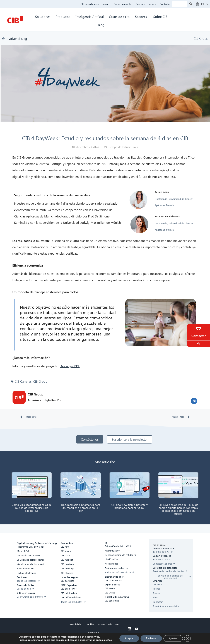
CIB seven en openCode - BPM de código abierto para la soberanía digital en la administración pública (178, 509)
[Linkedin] (129, 629)
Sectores (141, 17)
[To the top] (199, 344)
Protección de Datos (108, 624)
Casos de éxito (119, 17)
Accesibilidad (76, 624)
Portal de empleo (123, 4)
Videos (152, 4)
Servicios (141, 4)
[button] (194, 401)
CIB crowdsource (90, 4)
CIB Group (201, 38)
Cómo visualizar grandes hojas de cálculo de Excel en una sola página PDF (32, 508)
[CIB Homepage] (15, 20)
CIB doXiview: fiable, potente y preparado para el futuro (129, 506)
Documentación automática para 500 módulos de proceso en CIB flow (81, 508)
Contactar (165, 4)
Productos (63, 17)
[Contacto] (199, 329)
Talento (106, 4)
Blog (101, 25)
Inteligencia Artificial (90, 17)
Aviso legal (94, 632)
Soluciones (43, 17)
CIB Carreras (23, 381)
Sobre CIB (160, 17)
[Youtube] (137, 629)
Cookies (90, 624)
